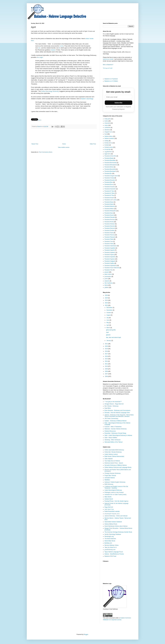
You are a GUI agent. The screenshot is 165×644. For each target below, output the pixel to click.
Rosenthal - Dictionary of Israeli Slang (115, 433)
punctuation (108, 277)
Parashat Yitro (109, 270)
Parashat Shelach (110, 224)
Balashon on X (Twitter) (111, 81)
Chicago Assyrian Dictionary (113, 473)
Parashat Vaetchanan (111, 246)
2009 (106, 369)
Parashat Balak (109, 158)
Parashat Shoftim (109, 231)
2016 (106, 356)
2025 (106, 298)
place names (108, 274)
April (108, 325)
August (109, 315)
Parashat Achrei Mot (110, 156)
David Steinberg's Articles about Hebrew (116, 526)
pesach (107, 272)
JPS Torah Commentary (111, 419)
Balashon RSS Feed (110, 556)
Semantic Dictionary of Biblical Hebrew (116, 465)
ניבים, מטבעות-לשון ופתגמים (112, 514)
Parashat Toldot (109, 239)
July (108, 318)
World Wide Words (110, 541)
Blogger (86, 634)
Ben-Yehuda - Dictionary (112, 406)
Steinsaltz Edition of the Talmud (114, 442)
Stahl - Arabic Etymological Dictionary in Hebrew (118, 435)
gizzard (108, 335)
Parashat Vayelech (110, 252)
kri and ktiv (108, 149)
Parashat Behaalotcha (111, 165)
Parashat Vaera (109, 244)
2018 (106, 351)
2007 (106, 374)
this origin (40, 57)
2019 (106, 349)
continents (108, 128)
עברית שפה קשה (109, 509)
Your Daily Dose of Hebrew (112, 461)
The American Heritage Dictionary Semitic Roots (118, 532)
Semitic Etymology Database (113, 534)
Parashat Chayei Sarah (111, 176)
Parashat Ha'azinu (110, 187)
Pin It (40, 120)
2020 (106, 346)
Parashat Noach (109, 215)
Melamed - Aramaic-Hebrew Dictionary (116, 429)
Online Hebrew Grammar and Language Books (118, 467)
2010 (106, 366)
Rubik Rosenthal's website (112, 511)
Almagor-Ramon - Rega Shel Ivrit (114, 404)
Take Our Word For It (111, 547)
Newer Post (35, 144)
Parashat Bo (108, 173)
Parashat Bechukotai (111, 163)
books (106, 121)
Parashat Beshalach (110, 171)
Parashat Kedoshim (110, 189)
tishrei (106, 285)
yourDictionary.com (110, 550)
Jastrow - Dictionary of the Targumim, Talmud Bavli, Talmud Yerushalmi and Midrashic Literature (119, 416)
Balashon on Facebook (111, 79)
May (108, 323)
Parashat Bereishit (110, 169)
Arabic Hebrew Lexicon (111, 454)
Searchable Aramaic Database (113, 522)
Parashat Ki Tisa (109, 195)
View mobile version (64, 147)
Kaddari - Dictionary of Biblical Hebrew (116, 421)
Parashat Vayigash (110, 261)
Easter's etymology (87, 99)
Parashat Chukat (109, 178)
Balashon (40, 126)
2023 (106, 303)
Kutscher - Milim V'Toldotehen (113, 427)
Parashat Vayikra (109, 263)
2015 (106, 359)
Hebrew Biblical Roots (111, 524)
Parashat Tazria (109, 233)
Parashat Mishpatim (110, 211)
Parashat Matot (109, 204)
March (108, 328)
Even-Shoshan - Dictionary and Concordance (117, 410)
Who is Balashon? (108, 65)
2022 (106, 305)
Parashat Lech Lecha (111, 200)
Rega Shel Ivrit (109, 507)
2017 (106, 354)
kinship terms (108, 143)
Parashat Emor (109, 184)
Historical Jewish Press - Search (114, 463)
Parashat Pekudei (110, 217)
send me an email (108, 59)
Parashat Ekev (109, 182)
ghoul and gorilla (111, 330)
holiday (107, 141)
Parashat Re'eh (109, 222)
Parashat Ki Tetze (110, 193)
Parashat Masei (109, 202)
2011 (106, 364)
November (110, 310)
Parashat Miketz (109, 209)
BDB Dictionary (109, 484)
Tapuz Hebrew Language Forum (114, 552)
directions (107, 130)
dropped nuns (108, 132)
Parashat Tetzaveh (110, 237)
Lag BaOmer (108, 152)
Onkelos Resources (110, 431)
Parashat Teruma (109, 235)
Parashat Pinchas (110, 220)
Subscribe (118, 103)
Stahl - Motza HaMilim (111, 438)
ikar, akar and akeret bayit (113, 337)
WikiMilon (107, 480)
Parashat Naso (109, 213)
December (110, 308)
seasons (107, 281)
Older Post (93, 144)
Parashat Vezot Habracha (112, 268)
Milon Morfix (108, 497)
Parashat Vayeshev (110, 257)
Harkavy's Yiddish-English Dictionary (115, 482)
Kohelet (107, 145)
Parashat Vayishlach (110, 266)
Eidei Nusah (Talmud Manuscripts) (114, 456)
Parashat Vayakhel (110, 248)
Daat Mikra (108, 408)
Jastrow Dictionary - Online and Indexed (116, 516)
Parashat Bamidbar (110, 160)
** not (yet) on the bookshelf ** (113, 402)
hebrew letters (109, 136)
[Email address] (119, 97)
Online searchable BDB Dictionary (114, 450)
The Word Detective (110, 539)
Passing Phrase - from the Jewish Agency (116, 501)
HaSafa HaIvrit (109, 499)
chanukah (107, 123)
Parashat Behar (109, 167)
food (106, 134)
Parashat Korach (109, 198)
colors (106, 125)
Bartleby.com (108, 543)
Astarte (53, 50)
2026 (106, 295)
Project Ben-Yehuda (110, 476)
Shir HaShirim (109, 283)
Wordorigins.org (109, 536)
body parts (108, 119)
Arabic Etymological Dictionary (113, 490)
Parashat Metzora (110, 206)
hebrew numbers (109, 138)
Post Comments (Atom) (46, 152)
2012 (106, 361)
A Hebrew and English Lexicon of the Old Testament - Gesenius (116, 487)
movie (61, 46)
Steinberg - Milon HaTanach (113, 440)
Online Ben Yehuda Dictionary (113, 452)
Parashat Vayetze (110, 259)
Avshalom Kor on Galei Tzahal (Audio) (116, 495)
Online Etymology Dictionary (50, 91)
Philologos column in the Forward (114, 492)
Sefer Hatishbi (109, 459)
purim (106, 279)
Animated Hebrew (110, 478)
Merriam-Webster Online (112, 545)
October (109, 313)
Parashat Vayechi (110, 250)
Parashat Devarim (110, 180)
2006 (106, 376)
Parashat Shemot (110, 228)
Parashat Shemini (110, 226)
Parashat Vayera (109, 255)
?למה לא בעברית (108, 68)
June (108, 320)
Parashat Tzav (109, 241)
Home (64, 144)
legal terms (108, 154)
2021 (106, 344)
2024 (106, 300)
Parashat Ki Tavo (109, 191)
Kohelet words (109, 147)
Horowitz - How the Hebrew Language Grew (117, 413)
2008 (106, 371)
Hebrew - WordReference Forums (114, 554)
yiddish (107, 287)
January (109, 341)
